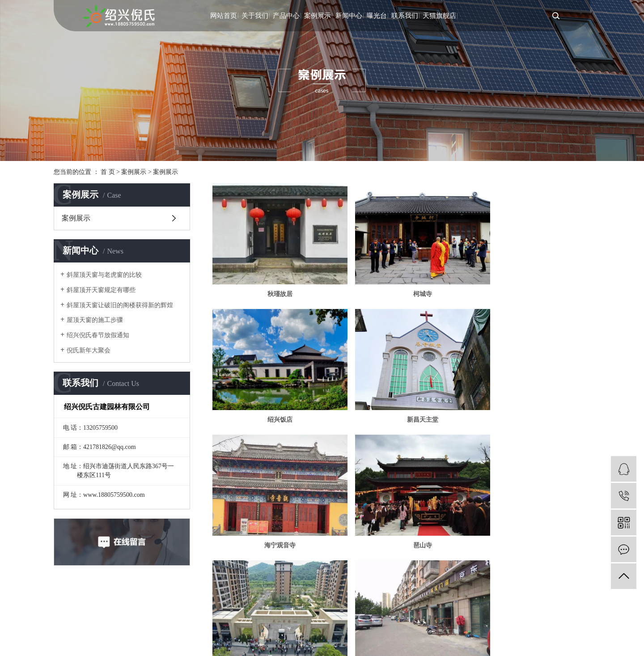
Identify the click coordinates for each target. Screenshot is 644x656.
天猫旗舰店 (439, 16)
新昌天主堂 (273, 399)
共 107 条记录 (241, 544)
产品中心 (286, 16)
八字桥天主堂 (530, 514)
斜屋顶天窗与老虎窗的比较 (104, 275)
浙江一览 (342, 616)
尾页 (534, 544)
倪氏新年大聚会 (89, 350)
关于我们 (255, 16)
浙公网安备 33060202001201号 (93, 630)
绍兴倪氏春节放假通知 (98, 335)
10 (462, 544)
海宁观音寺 (401, 399)
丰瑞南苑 (401, 514)
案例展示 (318, 16)
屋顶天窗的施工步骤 (95, 320)
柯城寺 (401, 284)
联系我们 (405, 16)
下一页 (506, 544)
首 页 (108, 172)
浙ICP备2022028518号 (267, 616)
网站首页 (224, 16)
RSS (426, 616)
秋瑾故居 (273, 284)
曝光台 (377, 16)
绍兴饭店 (530, 284)
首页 (280, 544)
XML (443, 616)
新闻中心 (349, 16)
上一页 (308, 544)
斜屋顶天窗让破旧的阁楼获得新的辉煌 (120, 305)
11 (481, 544)
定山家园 (273, 514)
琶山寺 (530, 399)
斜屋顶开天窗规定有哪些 (101, 290)
